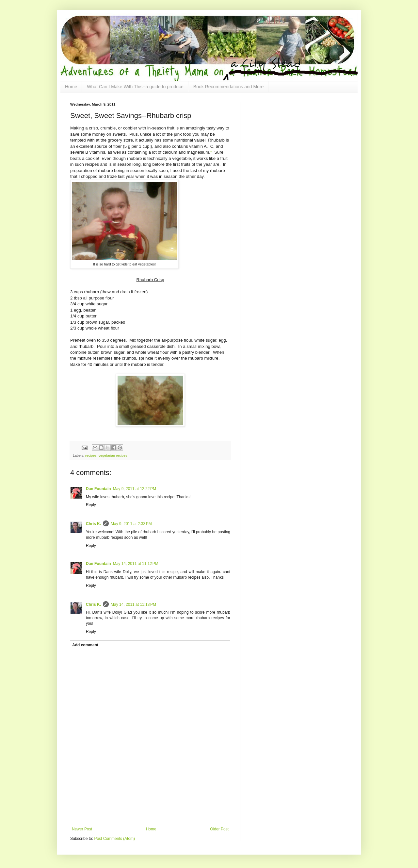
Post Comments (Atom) (114, 839)
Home (71, 87)
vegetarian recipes (113, 455)
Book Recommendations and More (229, 87)
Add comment (85, 645)
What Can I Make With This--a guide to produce (135, 87)
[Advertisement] (150, 809)
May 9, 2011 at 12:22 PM (135, 489)
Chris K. (93, 524)
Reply (91, 505)
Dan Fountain (98, 489)
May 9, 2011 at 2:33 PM (131, 524)
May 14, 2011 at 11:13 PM (133, 604)
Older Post (219, 829)
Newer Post (82, 829)
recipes (91, 455)
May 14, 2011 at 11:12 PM (136, 564)
